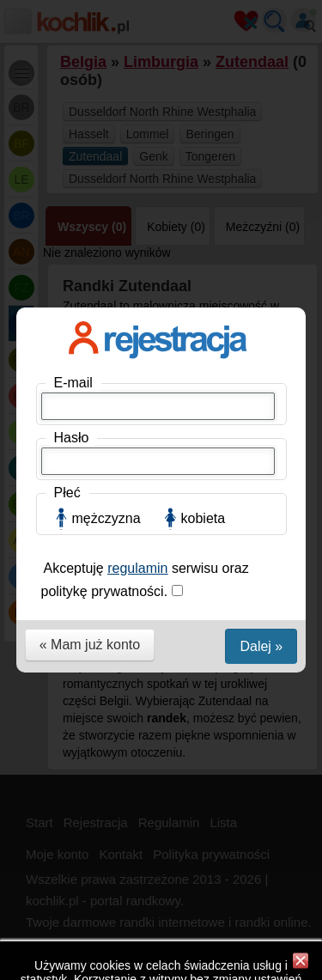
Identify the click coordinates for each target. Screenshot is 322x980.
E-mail (73, 231)
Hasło (72, 286)
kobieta (204, 366)
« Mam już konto (90, 493)
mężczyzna (106, 366)
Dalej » (261, 494)
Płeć (67, 341)
